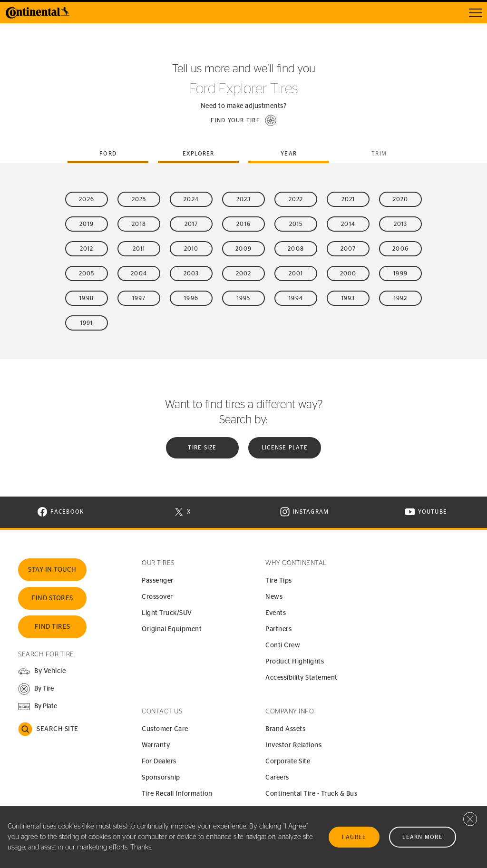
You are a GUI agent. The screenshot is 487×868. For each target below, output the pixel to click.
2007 (348, 249)
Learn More (423, 837)
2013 (401, 224)
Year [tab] (289, 154)
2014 (348, 224)
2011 (139, 249)
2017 (191, 224)
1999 (400, 273)
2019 (87, 224)
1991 (87, 323)
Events (276, 613)
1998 (87, 298)
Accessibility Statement (302, 678)
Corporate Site (288, 761)
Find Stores (52, 598)
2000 (348, 273)
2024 (191, 199)
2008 (296, 249)
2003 (191, 273)
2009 (243, 249)
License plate (285, 448)
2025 (139, 199)
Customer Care (165, 729)
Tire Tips (279, 581)
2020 (401, 199)
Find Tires (53, 627)
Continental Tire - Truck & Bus (311, 794)
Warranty (156, 745)
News (274, 597)
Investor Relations (293, 745)
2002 (244, 273)
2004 (139, 273)
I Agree (354, 837)
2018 (139, 224)
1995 (244, 298)
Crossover (157, 597)
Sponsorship (161, 778)
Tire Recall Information (177, 794)
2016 (243, 224)
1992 (401, 298)
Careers (277, 778)
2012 (87, 249)
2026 (87, 199)
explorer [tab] (199, 154)
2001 (296, 273)
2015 (296, 224)
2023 (244, 199)
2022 (296, 199)
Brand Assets (285, 729)
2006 (400, 249)
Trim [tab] (379, 154)
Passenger (158, 581)
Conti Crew (283, 645)
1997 (139, 298)
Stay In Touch (52, 570)
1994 (296, 298)
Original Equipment (172, 629)
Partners (278, 629)
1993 (348, 298)
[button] (243, 120)
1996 (191, 298)
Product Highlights (295, 662)
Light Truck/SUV (167, 613)
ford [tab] (108, 154)
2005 (87, 273)
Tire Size (202, 448)
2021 (348, 199)
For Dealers (159, 761)
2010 (191, 249)
